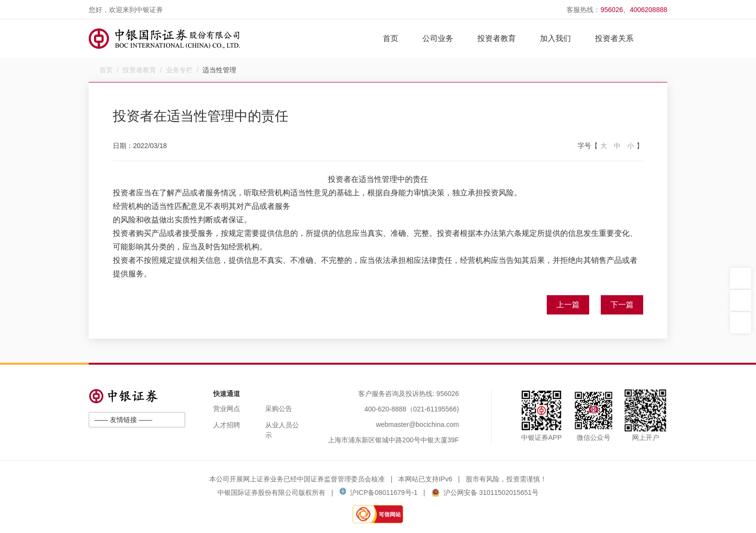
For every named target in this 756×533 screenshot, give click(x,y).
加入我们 (555, 38)
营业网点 (227, 409)
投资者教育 (497, 38)
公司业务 (438, 38)
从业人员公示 (282, 430)
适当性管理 (219, 70)
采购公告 (279, 409)
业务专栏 (179, 70)
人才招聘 (227, 425)
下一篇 (622, 305)
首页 (391, 38)
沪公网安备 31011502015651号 (485, 492)
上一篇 (568, 305)
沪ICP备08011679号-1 (378, 492)
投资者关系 (614, 38)
